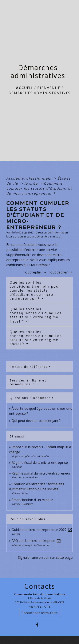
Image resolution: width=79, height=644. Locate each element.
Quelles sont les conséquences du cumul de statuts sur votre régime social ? (36, 338)
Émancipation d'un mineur (32, 500)
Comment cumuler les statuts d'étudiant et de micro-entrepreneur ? (39, 188)
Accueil (25, 88)
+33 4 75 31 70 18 (39, 607)
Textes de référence (29, 367)
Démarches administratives (40, 93)
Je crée (32, 183)
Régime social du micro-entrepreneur (41, 473)
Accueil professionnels (29, 178)
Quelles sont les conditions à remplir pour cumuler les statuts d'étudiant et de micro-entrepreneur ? (35, 290)
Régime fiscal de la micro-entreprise (40, 463)
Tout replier (35, 272)
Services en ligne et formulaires (28, 382)
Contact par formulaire (40, 613)
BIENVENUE (49, 88)
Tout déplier (60, 272)
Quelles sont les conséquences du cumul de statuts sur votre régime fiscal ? (36, 315)
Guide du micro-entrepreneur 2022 (42, 530)
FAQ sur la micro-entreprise (36, 541)
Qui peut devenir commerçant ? (36, 421)
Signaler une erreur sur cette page (45, 557)
